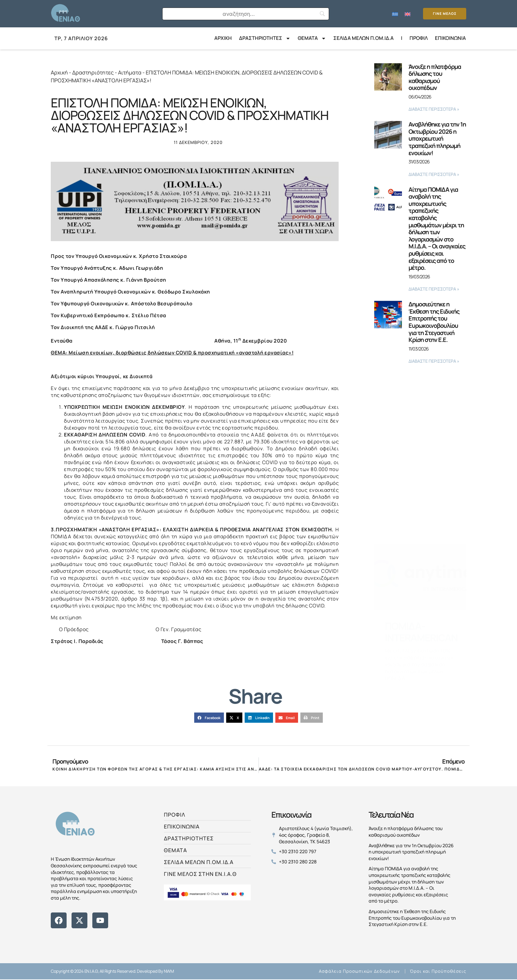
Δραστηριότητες (93, 72)
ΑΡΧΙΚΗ (223, 38)
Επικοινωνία (450, 38)
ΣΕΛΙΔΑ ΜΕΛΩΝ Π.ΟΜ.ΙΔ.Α (364, 38)
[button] (209, 718)
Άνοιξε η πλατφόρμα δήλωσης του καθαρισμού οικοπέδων (435, 77)
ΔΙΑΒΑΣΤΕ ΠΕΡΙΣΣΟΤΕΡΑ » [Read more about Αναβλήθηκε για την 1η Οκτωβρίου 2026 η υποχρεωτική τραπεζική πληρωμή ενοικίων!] (434, 174)
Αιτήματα (130, 72)
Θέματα (312, 38)
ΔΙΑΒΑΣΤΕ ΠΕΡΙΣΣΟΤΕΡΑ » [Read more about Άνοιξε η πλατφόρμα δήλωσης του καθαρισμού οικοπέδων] (434, 109)
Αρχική (59, 72)
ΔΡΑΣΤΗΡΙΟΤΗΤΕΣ (265, 38)
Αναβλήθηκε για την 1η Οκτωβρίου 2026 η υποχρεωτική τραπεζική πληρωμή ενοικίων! (437, 138)
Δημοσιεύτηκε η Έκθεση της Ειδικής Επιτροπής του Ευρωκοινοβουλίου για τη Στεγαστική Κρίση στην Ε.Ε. (434, 322)
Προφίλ (419, 38)
